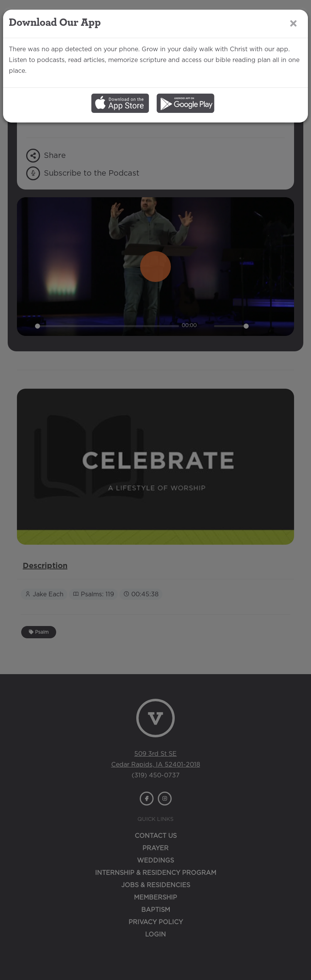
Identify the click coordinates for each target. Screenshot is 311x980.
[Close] (293, 23)
